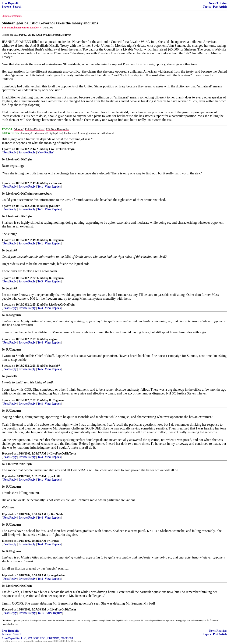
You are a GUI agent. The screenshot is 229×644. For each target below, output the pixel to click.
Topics (207, 7)
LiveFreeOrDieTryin (62, 149)
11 (3, 476)
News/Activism (218, 3)
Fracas (55, 541)
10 (3, 454)
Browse (6, 7)
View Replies (45, 152)
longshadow (58, 575)
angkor (54, 339)
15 (3, 610)
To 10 (41, 613)
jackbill (55, 476)
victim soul (56, 183)
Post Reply (10, 152)
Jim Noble (57, 514)
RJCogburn (57, 240)
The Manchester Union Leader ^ (21, 27)
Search (17, 7)
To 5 (40, 369)
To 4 (40, 343)
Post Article (220, 7)
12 (3, 514)
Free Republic (10, 3)
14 (3, 575)
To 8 (40, 404)
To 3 (40, 281)
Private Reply (27, 152)
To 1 (40, 187)
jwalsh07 (55, 206)
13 (3, 541)
